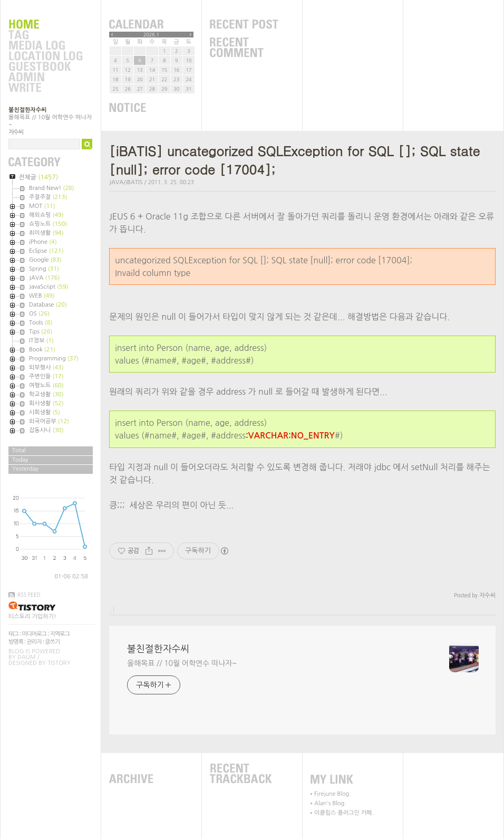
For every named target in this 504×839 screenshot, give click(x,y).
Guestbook (45, 67)
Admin (45, 78)
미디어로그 (34, 634)
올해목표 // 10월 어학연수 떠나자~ (182, 663)
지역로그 (59, 634)
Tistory (59, 663)
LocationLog (45, 56)
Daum (27, 657)
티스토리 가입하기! (32, 617)
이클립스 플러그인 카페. (344, 813)
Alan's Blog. (330, 803)
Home (45, 25)
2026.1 (151, 35)
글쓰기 (52, 642)
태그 (13, 634)
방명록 (16, 642)
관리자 (34, 642)
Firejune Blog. (333, 794)
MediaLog (45, 46)
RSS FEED (29, 595)
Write (45, 88)
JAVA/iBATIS (126, 182)
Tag (45, 35)
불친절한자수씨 (27, 110)
